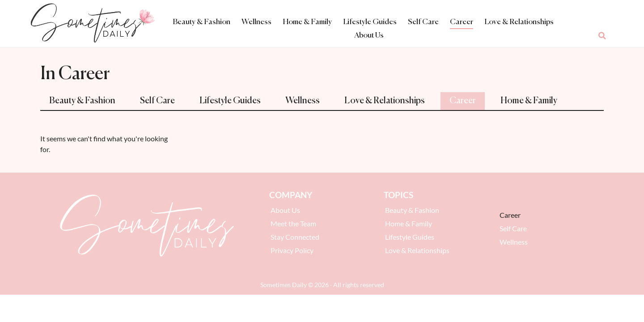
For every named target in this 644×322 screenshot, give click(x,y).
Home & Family (307, 22)
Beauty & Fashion (201, 22)
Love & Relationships (519, 22)
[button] (602, 36)
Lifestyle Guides (370, 22)
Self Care (423, 22)
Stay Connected (295, 237)
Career (462, 22)
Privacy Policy (292, 250)
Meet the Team (293, 223)
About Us (369, 36)
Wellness (256, 22)
